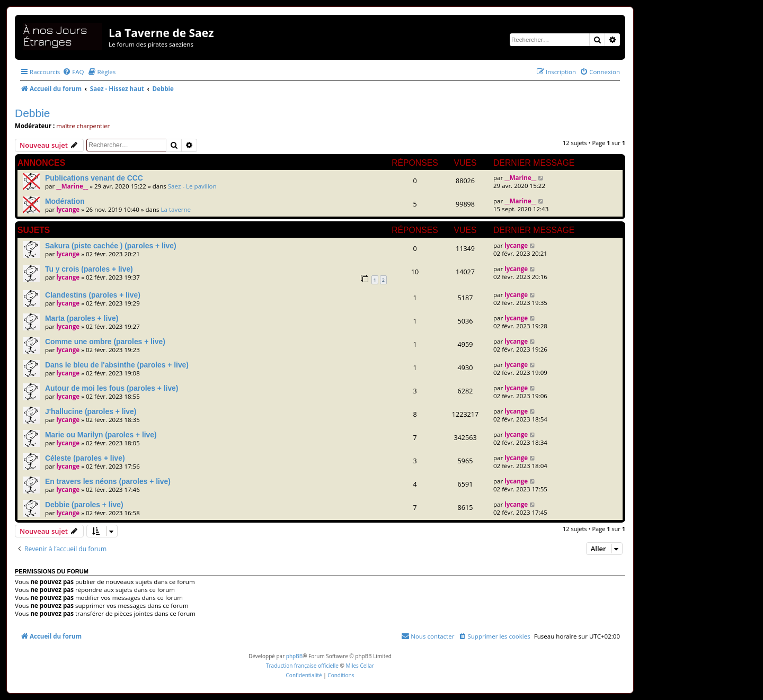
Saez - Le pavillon (192, 186)
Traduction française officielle (302, 666)
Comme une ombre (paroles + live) (105, 342)
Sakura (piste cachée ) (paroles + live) (111, 246)
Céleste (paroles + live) (85, 458)
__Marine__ (72, 186)
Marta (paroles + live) (82, 318)
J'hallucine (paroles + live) (91, 411)
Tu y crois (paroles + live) (89, 269)
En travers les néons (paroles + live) (108, 481)
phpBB (294, 656)
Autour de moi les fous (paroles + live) (112, 388)
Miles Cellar (360, 666)
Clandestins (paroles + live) (93, 295)
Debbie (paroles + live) (84, 505)
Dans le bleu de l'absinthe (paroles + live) (117, 365)
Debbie (33, 113)
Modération (65, 201)
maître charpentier (83, 126)
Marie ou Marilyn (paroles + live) (101, 435)
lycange (68, 209)
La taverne (176, 209)
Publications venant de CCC (94, 178)
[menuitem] (73, 72)
